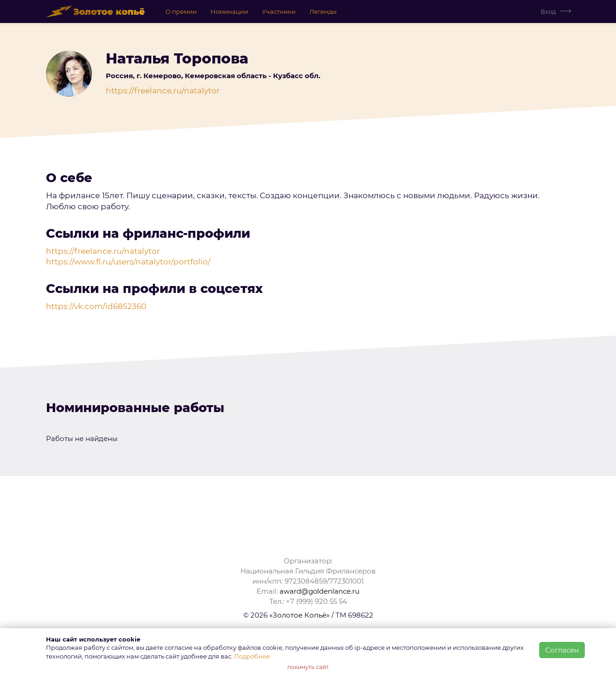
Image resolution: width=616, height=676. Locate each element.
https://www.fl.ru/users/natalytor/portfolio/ (128, 262)
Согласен (562, 650)
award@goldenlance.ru (319, 591)
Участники (279, 11)
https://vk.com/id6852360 (96, 306)
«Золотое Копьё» (299, 615)
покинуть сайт (308, 667)
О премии (181, 11)
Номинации (229, 11)
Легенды (323, 11)
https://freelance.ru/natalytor (163, 91)
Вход (548, 11)
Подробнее (252, 656)
